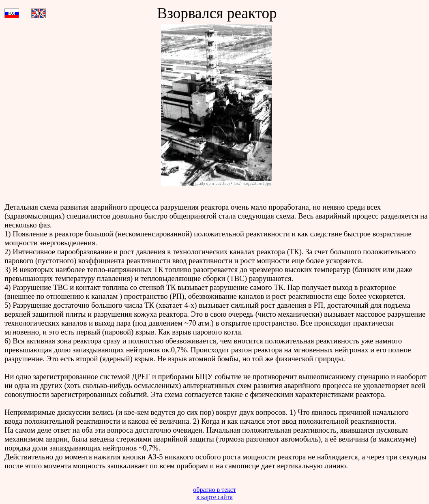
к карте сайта (214, 497)
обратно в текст (214, 490)
